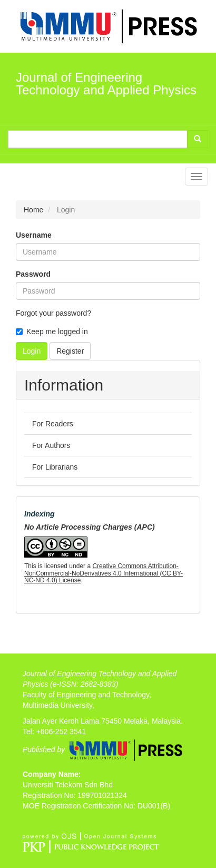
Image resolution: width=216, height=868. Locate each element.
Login (32, 351)
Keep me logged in (52, 331)
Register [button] (70, 351)
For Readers (53, 424)
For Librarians (55, 467)
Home (33, 210)
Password (33, 274)
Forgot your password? (53, 313)
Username (34, 235)
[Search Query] (98, 139)
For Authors (51, 445)
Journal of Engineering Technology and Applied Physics (106, 84)
